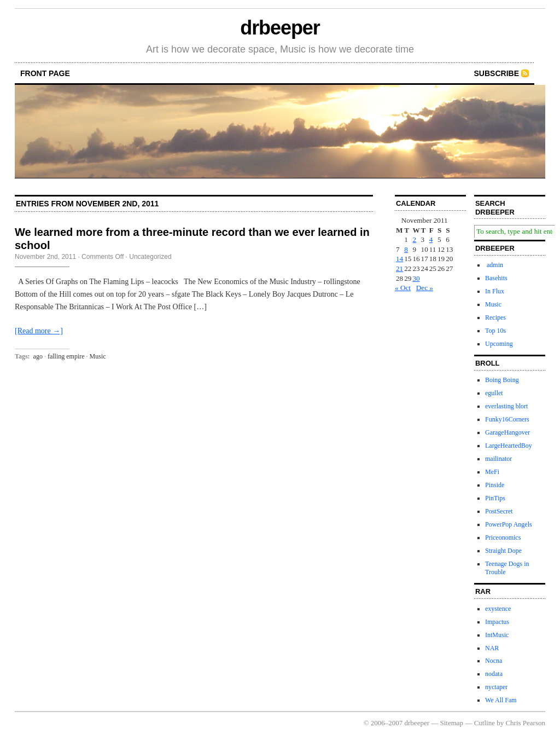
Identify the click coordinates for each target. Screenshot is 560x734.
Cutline (485, 723)
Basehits (496, 278)
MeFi (492, 472)
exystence (498, 609)
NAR (492, 648)
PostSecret (499, 511)
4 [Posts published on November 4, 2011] (431, 239)
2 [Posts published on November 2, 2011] (414, 239)
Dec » (425, 288)
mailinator (498, 459)
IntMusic (497, 635)
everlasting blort (506, 406)
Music (98, 356)
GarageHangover (507, 432)
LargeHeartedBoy (509, 446)
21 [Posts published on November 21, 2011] (399, 268)
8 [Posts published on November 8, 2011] (406, 249)
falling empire (66, 356)
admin (494, 265)
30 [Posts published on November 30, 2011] (416, 278)
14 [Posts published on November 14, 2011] (399, 259)
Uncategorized (150, 257)
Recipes (495, 317)
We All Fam (501, 700)
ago (38, 356)
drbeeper (280, 28)
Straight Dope (503, 551)
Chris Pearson (525, 723)
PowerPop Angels (509, 524)
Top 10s (495, 331)
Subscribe (497, 73)
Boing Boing (502, 380)
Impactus (497, 622)
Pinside (495, 485)
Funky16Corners (507, 419)
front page (45, 73)
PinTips (495, 498)
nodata (494, 674)
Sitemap (452, 723)
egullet (494, 393)
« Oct (403, 288)
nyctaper (496, 687)
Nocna (494, 661)
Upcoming (499, 344)
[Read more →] (39, 331)
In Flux (495, 291)
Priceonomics (503, 538)
